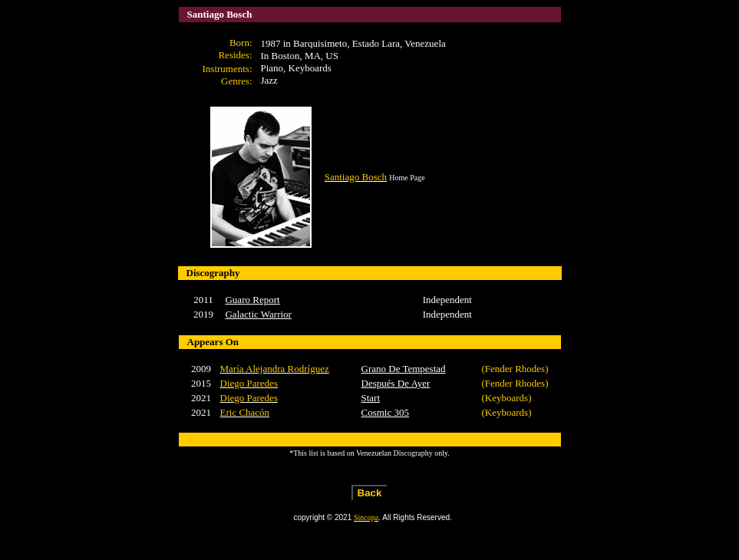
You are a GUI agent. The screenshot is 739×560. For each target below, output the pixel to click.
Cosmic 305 (385, 412)
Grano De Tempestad (404, 369)
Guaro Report (252, 300)
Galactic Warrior (258, 314)
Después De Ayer (396, 383)
